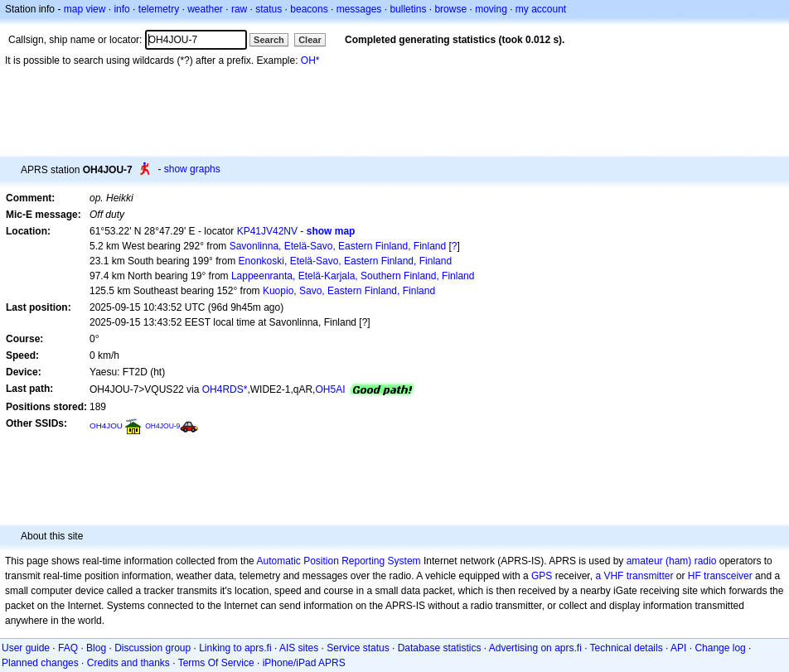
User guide (26, 648)
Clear (310, 40)
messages (359, 9)
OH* (310, 60)
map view (85, 9)
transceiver (728, 576)
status (269, 9)
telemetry (159, 9)
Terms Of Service (216, 663)
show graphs (192, 169)
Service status (358, 648)
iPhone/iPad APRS (304, 663)
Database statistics (440, 648)
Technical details (627, 648)
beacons (309, 9)
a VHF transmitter (634, 576)
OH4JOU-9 (162, 426)
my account (541, 9)
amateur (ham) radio (672, 561)
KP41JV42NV (267, 231)
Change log (720, 648)
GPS (542, 576)
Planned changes (40, 663)
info (121, 9)
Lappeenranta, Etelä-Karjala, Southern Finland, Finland (353, 276)
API (678, 648)
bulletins (408, 9)
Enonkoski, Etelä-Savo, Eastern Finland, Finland (345, 261)
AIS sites (299, 648)
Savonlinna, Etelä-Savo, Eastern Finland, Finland (338, 246)
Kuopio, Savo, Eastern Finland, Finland (349, 291)
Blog (96, 648)
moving (491, 9)
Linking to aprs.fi (235, 648)
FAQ (68, 648)
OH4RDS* (225, 389)
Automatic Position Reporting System (338, 561)
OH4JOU (106, 425)
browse (450, 9)
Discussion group (152, 648)
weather (205, 9)
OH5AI (330, 389)
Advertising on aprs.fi (535, 648)
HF (695, 576)
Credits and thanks (128, 663)
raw (239, 9)
